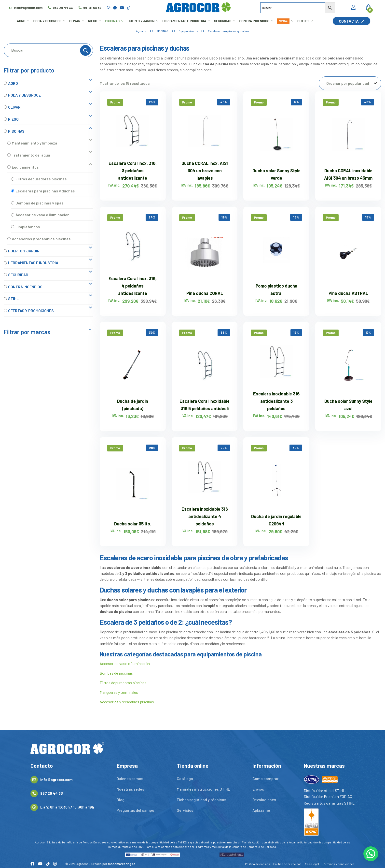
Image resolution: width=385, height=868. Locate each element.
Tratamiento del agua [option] (31, 155)
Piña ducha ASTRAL (348, 293)
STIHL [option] (13, 298)
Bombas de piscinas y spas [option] (40, 203)
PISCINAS (163, 31)
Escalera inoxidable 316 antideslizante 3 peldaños (276, 401)
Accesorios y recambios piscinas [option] (41, 239)
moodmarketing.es (122, 864)
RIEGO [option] (13, 119)
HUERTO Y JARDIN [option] (24, 251)
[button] (48, 83)
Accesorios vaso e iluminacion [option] (42, 215)
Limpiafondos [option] (28, 227)
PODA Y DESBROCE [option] (24, 95)
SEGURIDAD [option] (18, 275)
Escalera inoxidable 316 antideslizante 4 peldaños (205, 516)
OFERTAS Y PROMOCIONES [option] (31, 311)
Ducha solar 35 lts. (133, 524)
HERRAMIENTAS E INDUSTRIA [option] (33, 263)
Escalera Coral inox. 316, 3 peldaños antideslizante (133, 171)
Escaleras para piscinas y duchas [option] (45, 191)
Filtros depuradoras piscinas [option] (41, 179)
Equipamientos (188, 31)
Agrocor (141, 31)
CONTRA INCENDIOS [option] (25, 287)
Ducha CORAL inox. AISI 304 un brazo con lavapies (205, 171)
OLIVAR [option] (14, 107)
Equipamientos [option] (25, 167)
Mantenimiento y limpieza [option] (34, 143)
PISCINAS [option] (16, 131)
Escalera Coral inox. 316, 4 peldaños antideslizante (133, 286)
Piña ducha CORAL (205, 293)
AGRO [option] (13, 83)
